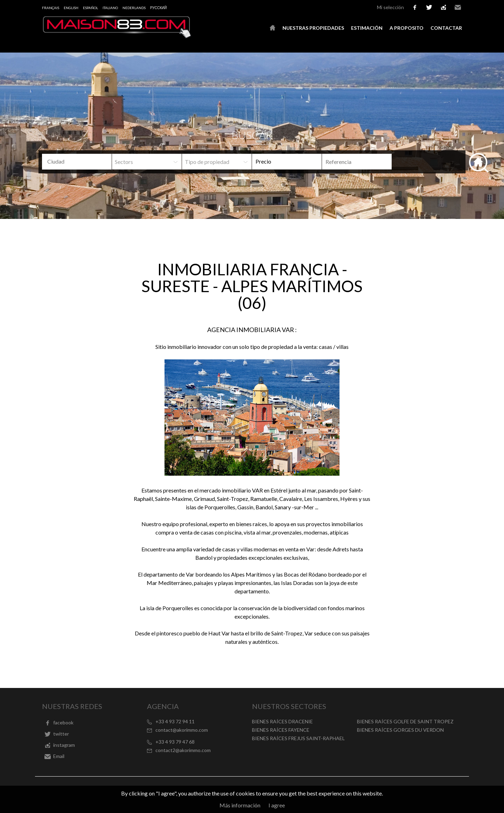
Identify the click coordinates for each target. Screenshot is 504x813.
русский (158, 8)
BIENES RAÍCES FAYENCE (281, 730)
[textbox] (82, 161)
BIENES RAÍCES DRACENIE (282, 721)
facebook (415, 7)
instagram (443, 7)
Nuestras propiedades (313, 28)
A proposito (407, 28)
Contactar (446, 28)
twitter (429, 7)
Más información (240, 805)
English (71, 8)
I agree (277, 805)
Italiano (110, 8)
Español (90, 8)
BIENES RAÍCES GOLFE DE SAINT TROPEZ (405, 721)
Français (51, 8)
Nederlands (134, 8)
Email (458, 7)
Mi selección (390, 7)
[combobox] (77, 162)
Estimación (367, 28)
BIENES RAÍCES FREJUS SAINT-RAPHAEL (298, 738)
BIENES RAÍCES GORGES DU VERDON (400, 730)
